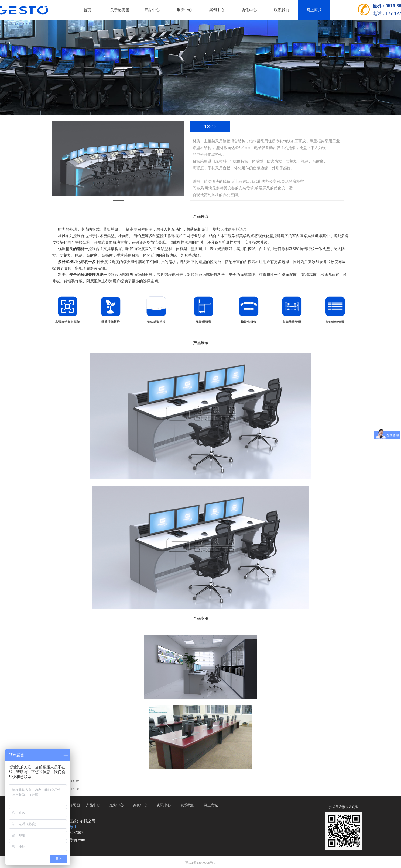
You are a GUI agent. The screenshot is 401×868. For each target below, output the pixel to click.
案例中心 (217, 10)
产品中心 (152, 10)
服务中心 (184, 10)
